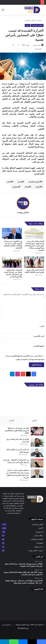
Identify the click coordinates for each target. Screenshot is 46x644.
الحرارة (38, 187)
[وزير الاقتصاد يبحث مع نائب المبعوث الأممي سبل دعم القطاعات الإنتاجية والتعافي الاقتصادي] (12, 233)
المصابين (16, 187)
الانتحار (10, 182)
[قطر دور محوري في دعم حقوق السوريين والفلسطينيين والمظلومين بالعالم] (37, 431)
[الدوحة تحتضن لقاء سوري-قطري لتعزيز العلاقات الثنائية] (34, 262)
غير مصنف (39, 532)
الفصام (27, 187)
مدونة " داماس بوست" (35, 550)
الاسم (42, 326)
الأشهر (35, 420)
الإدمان (20, 182)
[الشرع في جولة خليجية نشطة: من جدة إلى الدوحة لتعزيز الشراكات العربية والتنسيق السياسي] (12, 262)
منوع (27, 25)
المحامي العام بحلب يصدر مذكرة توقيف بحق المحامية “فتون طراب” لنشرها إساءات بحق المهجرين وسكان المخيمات (34, 246)
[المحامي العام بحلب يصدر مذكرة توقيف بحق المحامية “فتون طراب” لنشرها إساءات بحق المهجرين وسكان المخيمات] (34, 233)
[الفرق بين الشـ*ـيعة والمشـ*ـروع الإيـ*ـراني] (37, 442)
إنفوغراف (40, 543)
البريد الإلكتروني (38, 336)
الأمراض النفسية (35, 182)
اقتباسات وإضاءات (37, 539)
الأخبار (41, 528)
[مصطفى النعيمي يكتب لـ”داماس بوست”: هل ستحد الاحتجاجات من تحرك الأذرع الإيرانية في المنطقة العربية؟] (37, 473)
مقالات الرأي (38, 536)
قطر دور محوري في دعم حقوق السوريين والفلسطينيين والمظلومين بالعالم (17, 430)
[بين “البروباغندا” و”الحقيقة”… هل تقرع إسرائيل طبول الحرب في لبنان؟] (37, 463)
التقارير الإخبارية (30, 20)
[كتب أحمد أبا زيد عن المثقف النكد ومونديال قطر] (37, 453)
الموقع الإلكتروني (39, 346)
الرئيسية (40, 20)
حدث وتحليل (39, 547)
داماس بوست (37, 45)
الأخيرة (12, 420)
